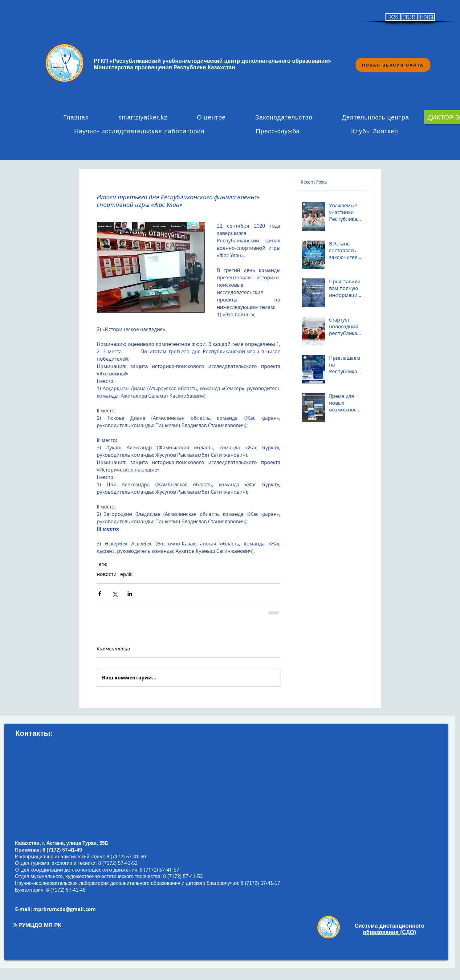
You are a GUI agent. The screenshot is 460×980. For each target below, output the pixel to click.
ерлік (126, 574)
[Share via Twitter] (115, 594)
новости (107, 574)
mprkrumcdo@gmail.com (65, 909)
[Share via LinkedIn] (130, 594)
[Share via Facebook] (100, 594)
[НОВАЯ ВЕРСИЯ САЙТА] (393, 65)
